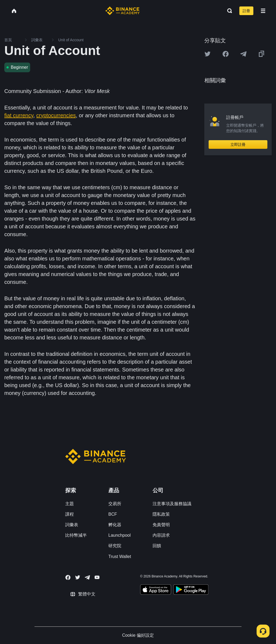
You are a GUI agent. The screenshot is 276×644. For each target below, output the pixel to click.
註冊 (246, 11)
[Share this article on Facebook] (226, 54)
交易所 (115, 504)
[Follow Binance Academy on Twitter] (78, 577)
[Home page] (123, 11)
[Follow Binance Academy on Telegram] (87, 577)
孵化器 (115, 525)
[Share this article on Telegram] (243, 54)
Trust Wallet (120, 557)
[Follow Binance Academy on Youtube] (97, 577)
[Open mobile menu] (263, 11)
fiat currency (19, 115)
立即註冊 (238, 144)
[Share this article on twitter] (208, 54)
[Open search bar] (228, 11)
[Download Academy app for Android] (191, 590)
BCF (113, 514)
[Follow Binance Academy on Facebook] (68, 577)
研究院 (115, 546)
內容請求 (161, 535)
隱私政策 (161, 514)
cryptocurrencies (56, 115)
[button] (263, 11)
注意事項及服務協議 (172, 504)
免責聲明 (161, 525)
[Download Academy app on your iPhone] (156, 590)
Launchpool (120, 535)
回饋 (157, 546)
